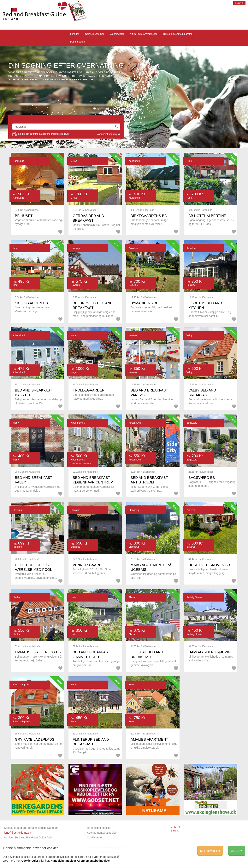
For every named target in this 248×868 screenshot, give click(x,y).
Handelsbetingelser (99, 828)
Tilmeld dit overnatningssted (178, 34)
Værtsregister (117, 34)
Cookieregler (95, 837)
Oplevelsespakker (94, 34)
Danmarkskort (78, 42)
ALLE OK (237, 851)
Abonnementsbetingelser (102, 833)
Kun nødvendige (210, 851)
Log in (239, 3)
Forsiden (75, 34)
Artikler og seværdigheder (144, 34)
